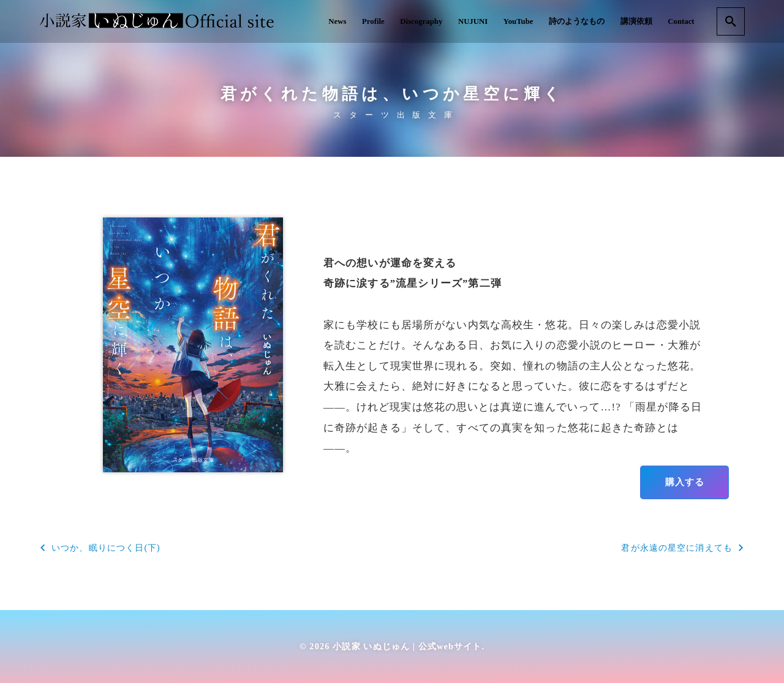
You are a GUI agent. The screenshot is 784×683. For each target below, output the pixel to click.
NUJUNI (473, 21)
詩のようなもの (577, 21)
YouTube (518, 21)
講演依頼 (636, 21)
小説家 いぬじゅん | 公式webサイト (407, 646)
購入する (685, 482)
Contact (681, 21)
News (337, 21)
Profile (373, 21)
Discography (421, 21)
